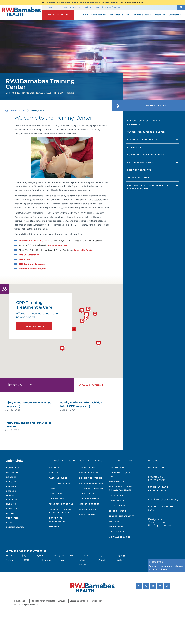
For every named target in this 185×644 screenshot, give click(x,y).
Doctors (11, 477)
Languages (13, 508)
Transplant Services (122, 516)
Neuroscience (117, 495)
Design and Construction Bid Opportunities (160, 522)
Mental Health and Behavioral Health (120, 488)
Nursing (11, 504)
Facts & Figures (58, 478)
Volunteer (13, 518)
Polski (72, 555)
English (120, 560)
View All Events (90, 385)
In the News (56, 494)
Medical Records (89, 504)
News (81, 7)
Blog (9, 523)
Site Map (54, 527)
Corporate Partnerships (57, 520)
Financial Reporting (61, 504)
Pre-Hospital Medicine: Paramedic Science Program (148, 187)
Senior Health (118, 511)
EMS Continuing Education (32, 264)
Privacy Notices (21, 601)
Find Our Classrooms (29, 255)
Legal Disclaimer (77, 601)
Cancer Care (117, 468)
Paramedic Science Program (33, 269)
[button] (181, 7)
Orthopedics (117, 501)
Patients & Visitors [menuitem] (142, 15)
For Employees (157, 468)
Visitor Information (91, 488)
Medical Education (13, 497)
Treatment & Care (17, 111)
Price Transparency (91, 483)
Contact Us (134, 147)
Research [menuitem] (160, 15)
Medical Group (88, 509)
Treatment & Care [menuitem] (119, 15)
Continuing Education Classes (146, 155)
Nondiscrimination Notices (43, 601)
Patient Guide (87, 514)
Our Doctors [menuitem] (175, 15)
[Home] (21, 12)
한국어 (40, 555)
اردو (63, 560)
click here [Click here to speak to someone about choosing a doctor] (162, 569)
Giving (64, 7)
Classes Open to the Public (144, 140)
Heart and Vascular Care (121, 475)
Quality (53, 473)
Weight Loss (116, 527)
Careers (72, 7)
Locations (12, 472)
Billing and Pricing (91, 478)
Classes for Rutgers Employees (147, 132)
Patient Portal (88, 468)
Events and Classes (61, 483)
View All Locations (34, 326)
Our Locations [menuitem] (99, 15)
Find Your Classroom (140, 170)
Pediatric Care (118, 506)
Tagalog (120, 555)
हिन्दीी (27, 560)
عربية (102, 555)
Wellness (115, 521)
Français (47, 560)
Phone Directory (89, 499)
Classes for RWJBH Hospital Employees (144, 123)
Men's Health (117, 481)
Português (59, 555)
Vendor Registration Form (161, 508)
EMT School (25, 259)
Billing (88, 7)
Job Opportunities (138, 178)
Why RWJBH (52, 7)
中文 (24, 555)
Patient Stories (15, 527)
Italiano (88, 555)
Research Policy (94, 601)
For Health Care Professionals (108, 7)
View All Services (120, 537)
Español (10, 555)
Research (12, 491)
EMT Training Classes (140, 162)
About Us (54, 468)
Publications (57, 499)
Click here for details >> (131, 2)
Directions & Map (89, 494)
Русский (10, 560)
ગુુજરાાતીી (102, 560)
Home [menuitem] (85, 15)
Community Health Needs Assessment (60, 511)
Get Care (11, 482)
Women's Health (119, 532)
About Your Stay (89, 473)
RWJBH (33, 241)
